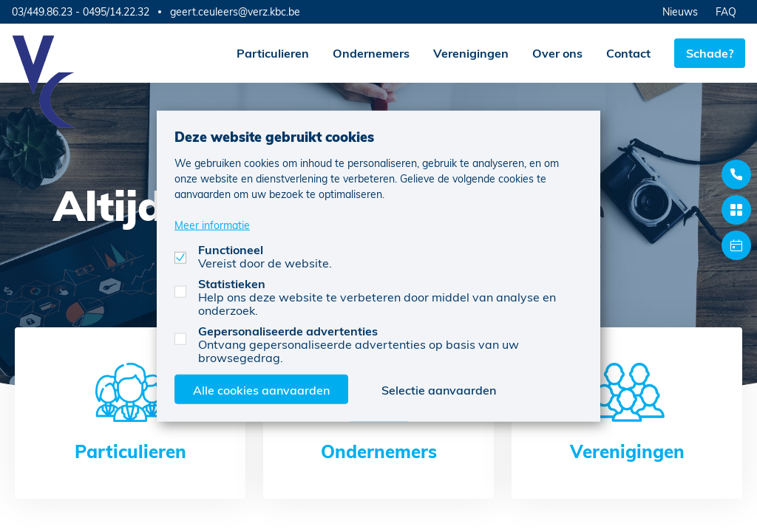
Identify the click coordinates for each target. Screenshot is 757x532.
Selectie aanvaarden (439, 389)
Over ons (557, 53)
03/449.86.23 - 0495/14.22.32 (81, 11)
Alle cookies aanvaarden (261, 389)
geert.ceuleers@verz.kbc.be (235, 12)
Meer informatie (212, 224)
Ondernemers (371, 53)
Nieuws (680, 11)
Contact (628, 53)
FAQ (726, 11)
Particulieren (273, 53)
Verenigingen (471, 53)
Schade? (710, 53)
